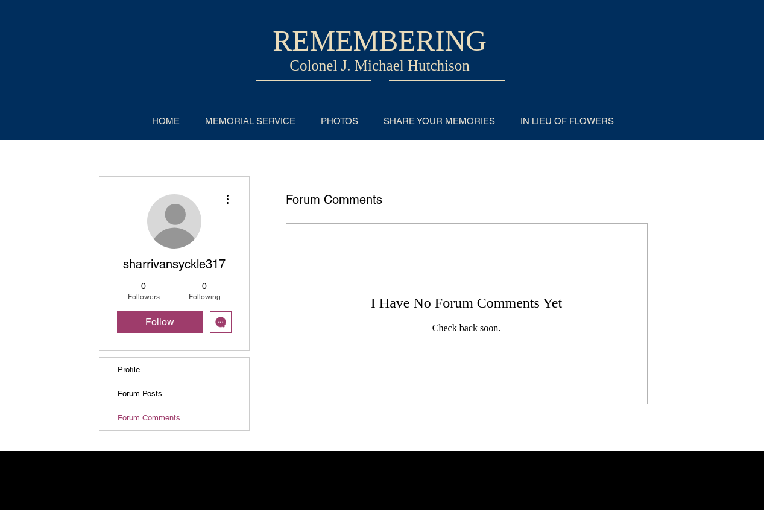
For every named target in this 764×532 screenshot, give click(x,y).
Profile (129, 369)
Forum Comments (149, 418)
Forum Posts (140, 394)
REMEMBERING (380, 41)
